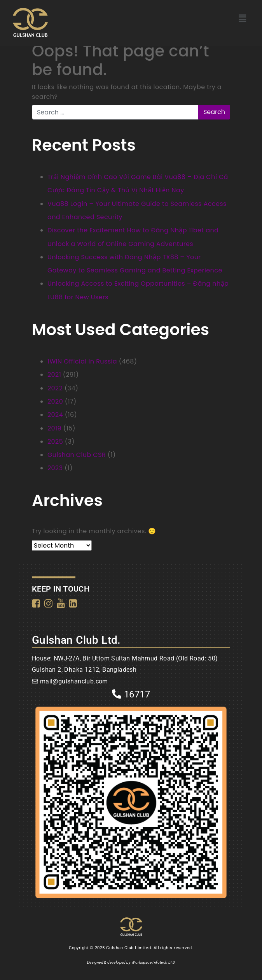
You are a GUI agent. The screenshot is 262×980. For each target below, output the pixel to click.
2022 (55, 388)
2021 (54, 375)
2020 (55, 401)
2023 (55, 468)
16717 (131, 694)
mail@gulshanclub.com (74, 681)
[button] (242, 18)
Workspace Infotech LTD (153, 962)
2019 (54, 428)
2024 (55, 415)
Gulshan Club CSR (77, 455)
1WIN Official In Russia (82, 361)
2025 (55, 442)
